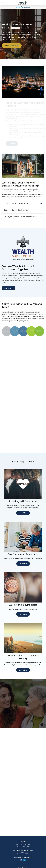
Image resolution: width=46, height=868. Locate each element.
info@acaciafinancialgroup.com (23, 857)
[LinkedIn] (24, 860)
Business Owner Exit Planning (16, 210)
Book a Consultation (12, 46)
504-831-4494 (25, 845)
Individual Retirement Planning (17, 203)
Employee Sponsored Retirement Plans (20, 217)
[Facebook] (21, 860)
